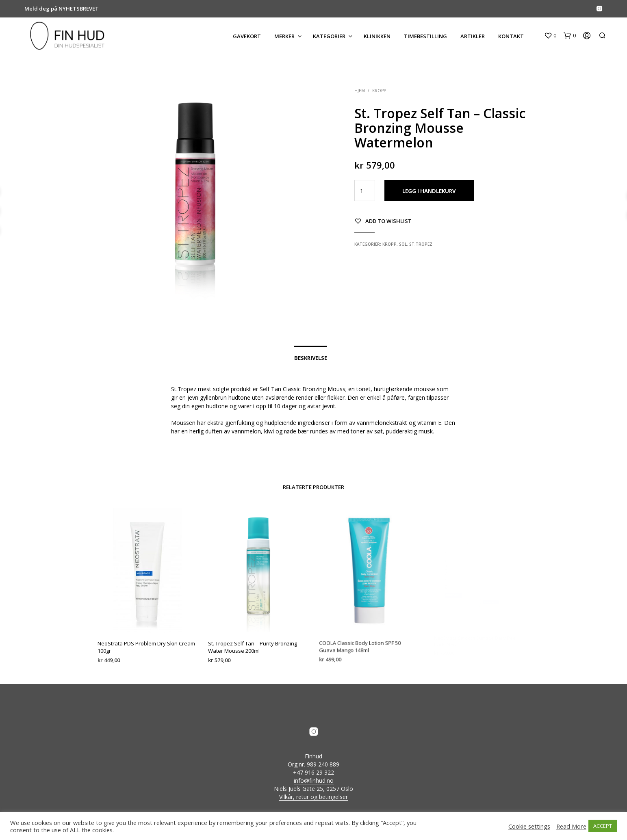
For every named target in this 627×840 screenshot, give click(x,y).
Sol (403, 244)
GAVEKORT (247, 36)
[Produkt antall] (365, 191)
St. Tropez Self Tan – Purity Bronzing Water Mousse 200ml (253, 643)
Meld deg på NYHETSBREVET (62, 9)
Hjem (360, 91)
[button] (550, 36)
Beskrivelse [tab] (311, 358)
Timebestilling (425, 36)
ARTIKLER (473, 36)
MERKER (284, 36)
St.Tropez (421, 244)
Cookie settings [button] (529, 826)
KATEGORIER (329, 36)
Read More (571, 826)
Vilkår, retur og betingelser (313, 797)
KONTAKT (511, 36)
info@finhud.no (314, 781)
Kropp (379, 91)
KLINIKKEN (377, 36)
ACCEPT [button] (603, 826)
